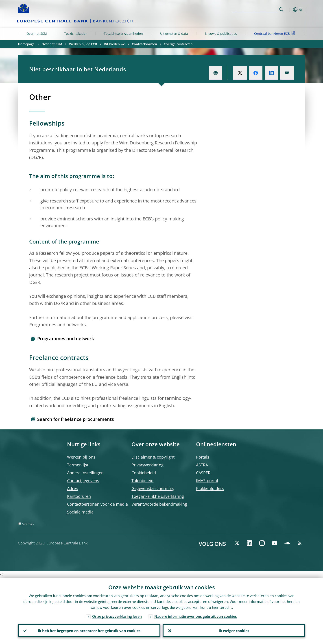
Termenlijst (78, 465)
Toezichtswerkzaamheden (123, 34)
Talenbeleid (142, 481)
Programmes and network (66, 338)
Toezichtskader (75, 34)
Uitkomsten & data (174, 34)
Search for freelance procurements (76, 419)
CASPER (203, 473)
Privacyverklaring (147, 465)
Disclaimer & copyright (153, 457)
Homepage (26, 44)
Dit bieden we (114, 44)
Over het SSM (37, 34)
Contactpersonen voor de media (97, 504)
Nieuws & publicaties (221, 34)
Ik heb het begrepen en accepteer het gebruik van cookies (89, 631)
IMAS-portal (207, 481)
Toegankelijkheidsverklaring (158, 496)
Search (281, 10)
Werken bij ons (81, 457)
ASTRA (202, 465)
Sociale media (80, 512)
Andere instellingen (85, 473)
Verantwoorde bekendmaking (159, 504)
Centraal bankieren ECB (275, 33)
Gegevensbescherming (153, 488)
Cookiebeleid (144, 473)
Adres (72, 488)
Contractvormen (144, 44)
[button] (289, 10)
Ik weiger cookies (234, 631)
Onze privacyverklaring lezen (117, 616)
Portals (203, 457)
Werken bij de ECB (83, 44)
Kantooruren (79, 496)
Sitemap (28, 524)
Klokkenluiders (210, 488)
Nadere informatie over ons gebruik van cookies (196, 616)
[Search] (255, 9)
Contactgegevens (83, 481)
